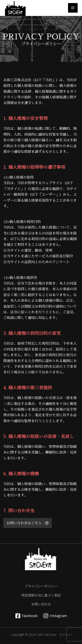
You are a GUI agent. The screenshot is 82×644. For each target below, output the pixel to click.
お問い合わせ (41, 604)
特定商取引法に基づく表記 (41, 595)
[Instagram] (55, 616)
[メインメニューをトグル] (73, 8)
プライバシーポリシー (41, 586)
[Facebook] (26, 616)
